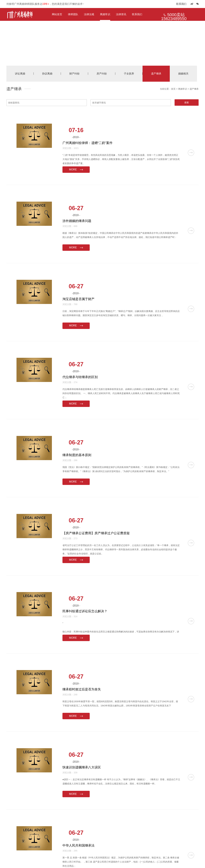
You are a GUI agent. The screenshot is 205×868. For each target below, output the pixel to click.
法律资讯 (121, 14)
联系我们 (181, 4)
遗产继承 (194, 89)
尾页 (120, 813)
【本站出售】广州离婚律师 (60, 860)
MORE (109, 149)
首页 (173, 89)
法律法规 (89, 14)
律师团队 (73, 14)
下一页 (112, 813)
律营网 (169, 860)
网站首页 (57, 14)
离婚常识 (105, 14)
